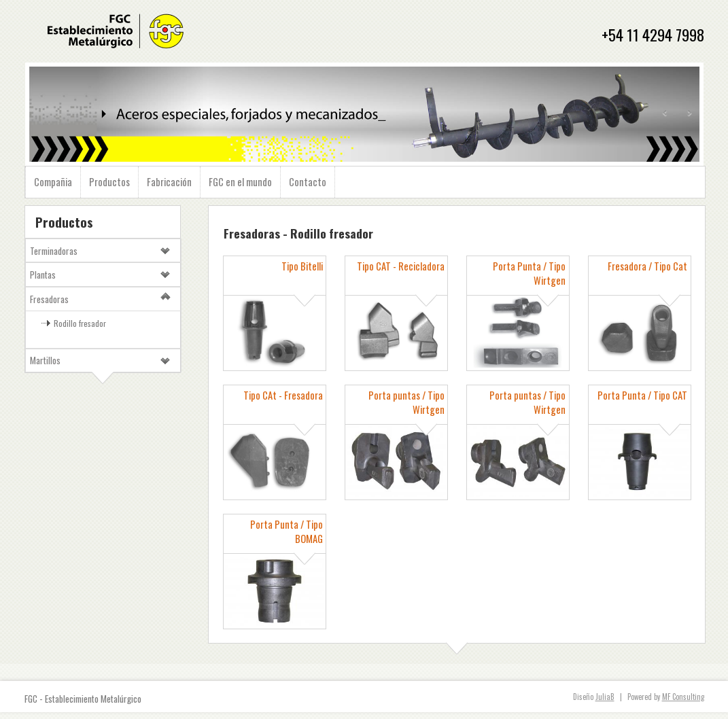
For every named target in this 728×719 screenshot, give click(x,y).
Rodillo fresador (80, 323)
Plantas (43, 275)
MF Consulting (683, 697)
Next (689, 113)
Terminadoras (54, 251)
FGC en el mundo (240, 182)
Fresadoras (49, 299)
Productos (109, 182)
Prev (665, 113)
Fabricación (169, 182)
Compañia (53, 182)
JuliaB (605, 697)
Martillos (45, 360)
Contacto (308, 182)
